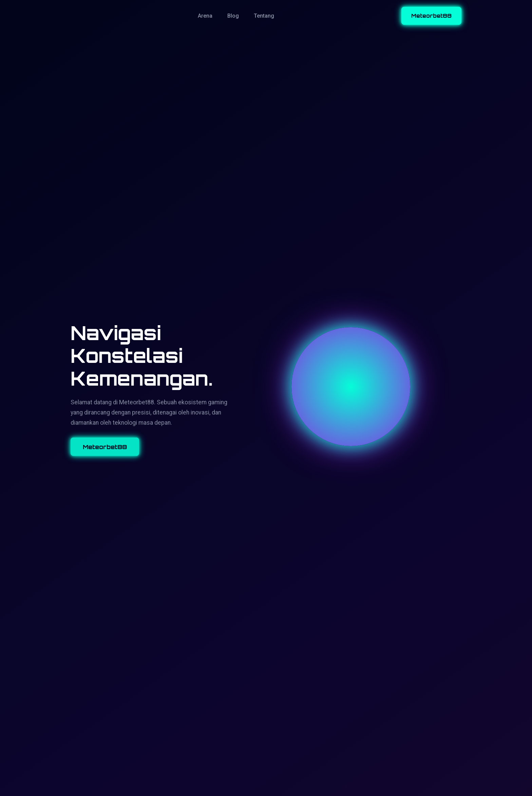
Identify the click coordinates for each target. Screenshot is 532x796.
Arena (205, 16)
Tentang (264, 16)
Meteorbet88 (431, 16)
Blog (233, 16)
